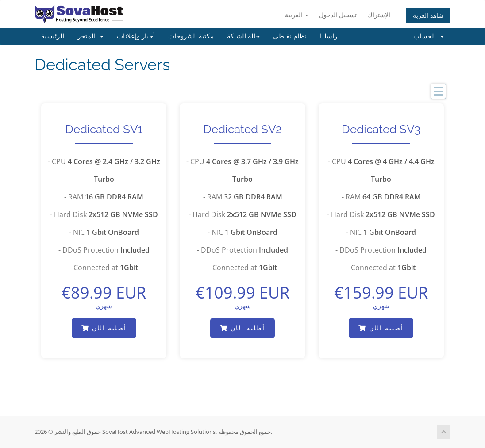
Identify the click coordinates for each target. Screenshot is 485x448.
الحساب (429, 36)
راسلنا (329, 36)
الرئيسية (53, 36)
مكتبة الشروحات (191, 36)
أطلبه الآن (104, 328)
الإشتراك (379, 15)
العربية (297, 15)
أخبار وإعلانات (136, 36)
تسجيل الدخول (338, 15)
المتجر (90, 36)
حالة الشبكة (243, 36)
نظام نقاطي (290, 36)
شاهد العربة (428, 15)
